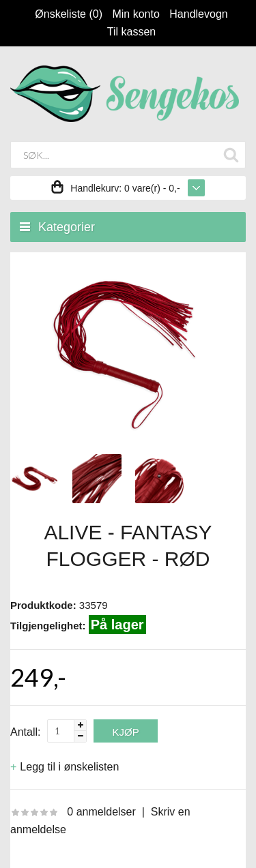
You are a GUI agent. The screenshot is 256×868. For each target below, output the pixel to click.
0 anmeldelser (101, 812)
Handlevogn (198, 14)
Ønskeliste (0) (69, 14)
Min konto (136, 14)
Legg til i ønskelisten (69, 767)
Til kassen (131, 32)
